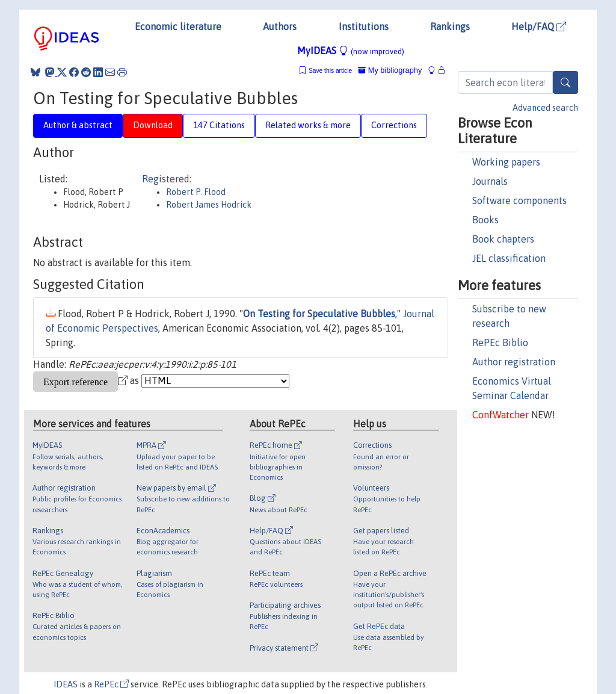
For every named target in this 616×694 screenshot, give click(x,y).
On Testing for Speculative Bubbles (319, 314)
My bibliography (390, 70)
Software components (519, 200)
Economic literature (178, 26)
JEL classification (509, 258)
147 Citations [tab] (219, 125)
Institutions (364, 26)
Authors (280, 26)
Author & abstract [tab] (78, 125)
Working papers (506, 162)
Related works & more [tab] (308, 125)
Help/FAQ (539, 26)
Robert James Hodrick (209, 205)
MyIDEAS (351, 51)
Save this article (330, 71)
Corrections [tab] (394, 125)
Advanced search (545, 108)
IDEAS (66, 684)
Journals (490, 181)
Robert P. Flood (196, 192)
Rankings (450, 26)
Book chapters (503, 239)
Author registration (514, 362)
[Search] (565, 82)
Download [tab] (153, 125)
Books (485, 220)
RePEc (111, 684)
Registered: (167, 179)
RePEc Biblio (500, 342)
